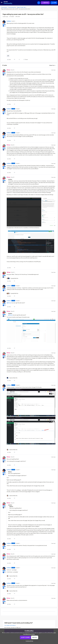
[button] (2, 3)
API (8, 56)
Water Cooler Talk (21, 7)
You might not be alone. (10, 625)
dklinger (9, 272)
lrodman (9, 21)
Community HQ (12, 7)
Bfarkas (8, 70)
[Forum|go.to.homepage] (8, 3)
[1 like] (12, 378)
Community (4, 7)
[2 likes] (12, 278)
